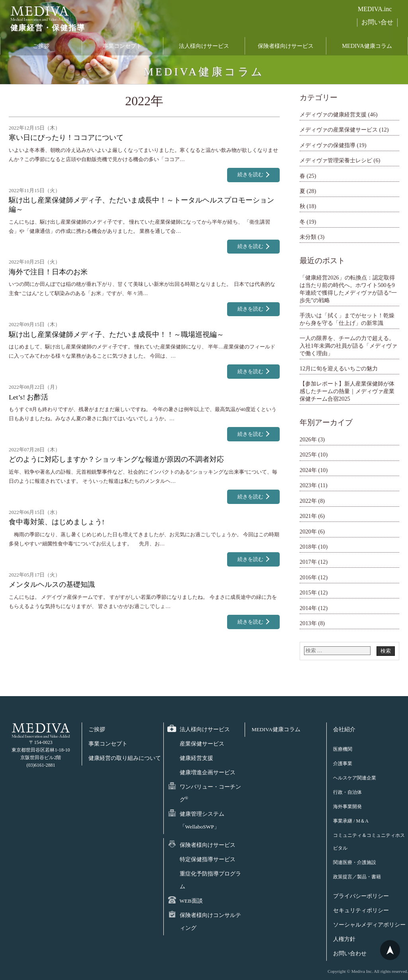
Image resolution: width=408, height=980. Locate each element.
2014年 (308, 608)
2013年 (308, 623)
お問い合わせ (350, 953)
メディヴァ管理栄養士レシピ (336, 160)
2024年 (308, 470)
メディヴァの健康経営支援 (333, 114)
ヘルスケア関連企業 (355, 778)
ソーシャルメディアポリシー (369, 925)
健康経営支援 (196, 758)
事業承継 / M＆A (351, 821)
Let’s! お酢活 (28, 397)
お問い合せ (377, 22)
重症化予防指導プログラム (210, 880)
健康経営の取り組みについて (125, 758)
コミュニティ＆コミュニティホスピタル (369, 842)
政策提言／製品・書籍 (357, 877)
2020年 (308, 531)
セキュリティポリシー (361, 910)
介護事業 (343, 764)
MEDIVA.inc (375, 9)
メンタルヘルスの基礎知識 (52, 584)
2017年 (308, 562)
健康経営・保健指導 (42, 32)
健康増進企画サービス (208, 772)
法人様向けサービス (204, 49)
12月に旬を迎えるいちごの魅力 (339, 368)
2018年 (308, 547)
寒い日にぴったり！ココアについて (66, 138)
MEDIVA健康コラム (367, 49)
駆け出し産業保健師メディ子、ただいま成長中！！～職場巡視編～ (116, 335)
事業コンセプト (122, 49)
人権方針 (344, 939)
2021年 (308, 516)
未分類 (308, 237)
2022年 (308, 501)
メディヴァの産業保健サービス (339, 130)
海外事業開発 (347, 807)
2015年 (308, 592)
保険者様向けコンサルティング (210, 922)
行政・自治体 (347, 792)
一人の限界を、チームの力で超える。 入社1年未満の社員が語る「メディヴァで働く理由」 (348, 345)
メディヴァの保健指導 (328, 145)
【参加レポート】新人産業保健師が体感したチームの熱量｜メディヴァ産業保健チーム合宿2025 (347, 391)
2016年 (308, 577)
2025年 (308, 455)
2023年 (308, 485)
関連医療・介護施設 (355, 862)
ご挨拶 (41, 49)
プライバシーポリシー (361, 896)
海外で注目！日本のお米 (48, 272)
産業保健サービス (202, 744)
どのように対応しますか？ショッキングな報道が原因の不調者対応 (116, 459)
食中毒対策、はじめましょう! (57, 522)
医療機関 (343, 749)
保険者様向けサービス (286, 49)
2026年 (308, 439)
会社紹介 (344, 729)
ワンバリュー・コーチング (210, 793)
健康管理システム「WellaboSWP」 (202, 820)
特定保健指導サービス (208, 859)
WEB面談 (191, 901)
